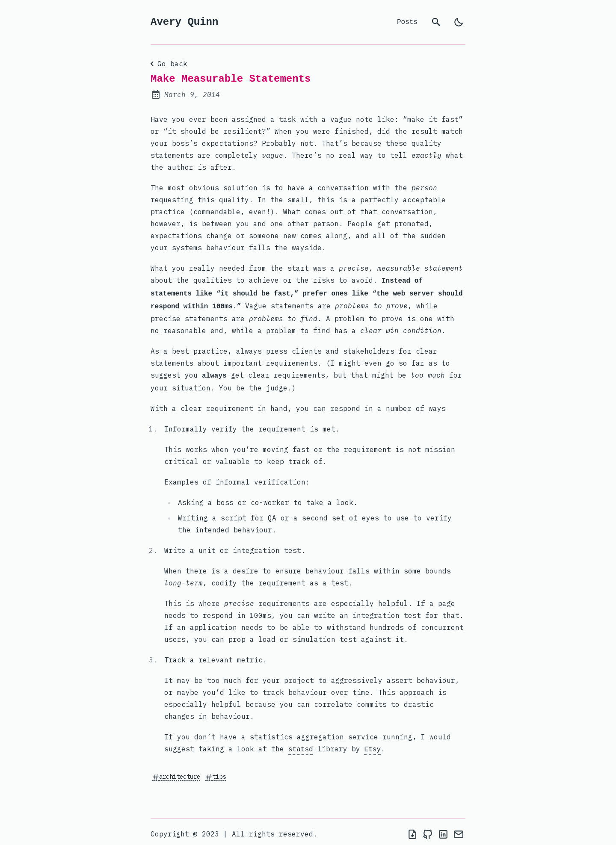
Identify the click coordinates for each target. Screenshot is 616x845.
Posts (407, 22)
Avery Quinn (184, 22)
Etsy (373, 745)
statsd (301, 745)
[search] (436, 22)
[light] (459, 22)
